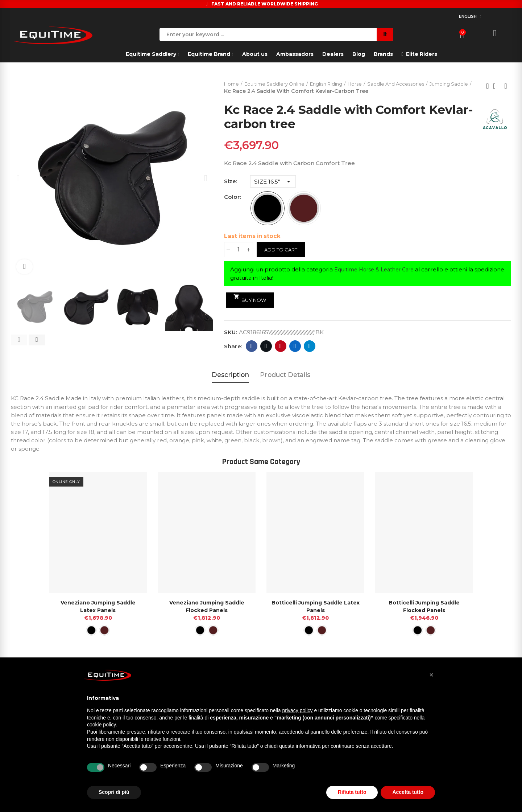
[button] (19, 340)
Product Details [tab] (285, 375)
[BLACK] (268, 209)
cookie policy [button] (101, 725)
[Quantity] (239, 250)
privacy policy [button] (298, 710)
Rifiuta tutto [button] (352, 792)
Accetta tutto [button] (408, 792)
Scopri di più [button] (114, 792)
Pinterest (280, 347)
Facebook (251, 347)
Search (385, 34)
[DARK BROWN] (304, 209)
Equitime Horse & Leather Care (378, 270)
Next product (506, 86)
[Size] (273, 182)
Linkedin (295, 347)
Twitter (266, 347)
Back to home (497, 86)
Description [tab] (230, 375)
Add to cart (283, 250)
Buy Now (251, 299)
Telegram (309, 347)
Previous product (488, 86)
